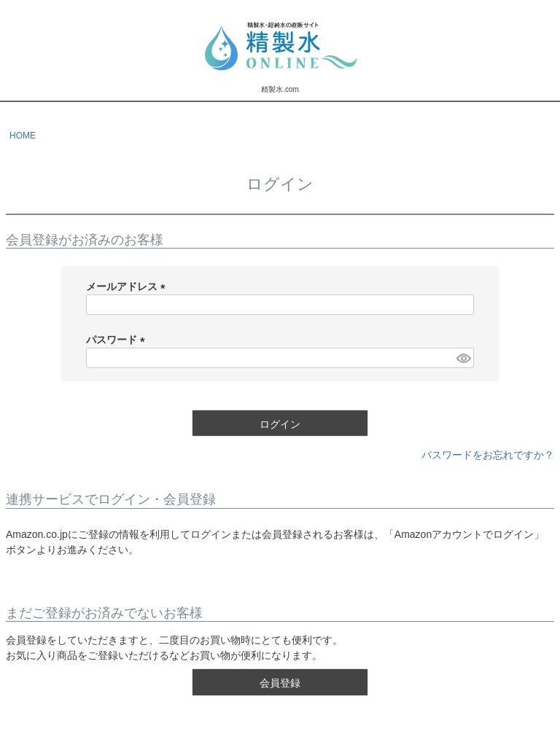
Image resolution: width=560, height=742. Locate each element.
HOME (23, 136)
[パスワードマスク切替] (463, 358)
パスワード (118, 340)
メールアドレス (128, 286)
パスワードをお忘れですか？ (488, 455)
